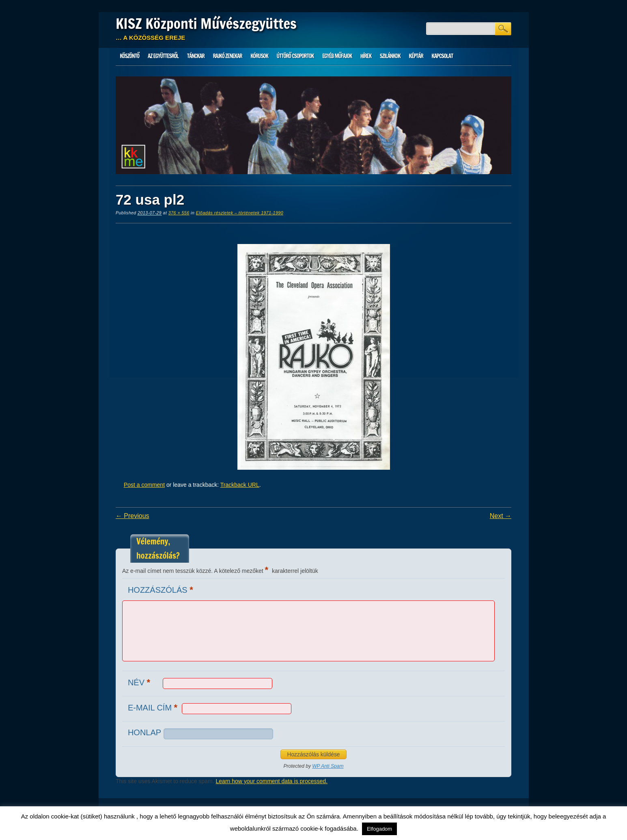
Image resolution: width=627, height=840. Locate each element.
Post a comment (144, 485)
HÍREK (366, 56)
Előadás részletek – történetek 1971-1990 (240, 213)
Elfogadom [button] (379, 829)
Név (140, 682)
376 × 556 (179, 213)
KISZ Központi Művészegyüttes (206, 24)
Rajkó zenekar (227, 56)
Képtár (416, 56)
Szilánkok (390, 56)
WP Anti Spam (328, 766)
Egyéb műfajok (337, 56)
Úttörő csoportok (295, 56)
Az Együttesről (163, 56)
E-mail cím (154, 707)
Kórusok (259, 56)
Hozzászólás (162, 590)
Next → (501, 516)
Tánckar (196, 56)
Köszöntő (129, 56)
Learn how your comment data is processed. (272, 781)
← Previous (133, 516)
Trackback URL (240, 485)
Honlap (144, 732)
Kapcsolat (442, 56)
